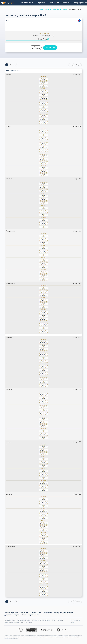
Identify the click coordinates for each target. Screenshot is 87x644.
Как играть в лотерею (24, 620)
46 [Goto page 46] (16, 602)
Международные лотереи (63, 613)
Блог (24, 615)
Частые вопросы (10, 620)
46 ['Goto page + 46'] (16, 65)
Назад (71, 65)
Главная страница (45, 9)
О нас (54, 620)
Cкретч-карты (34, 615)
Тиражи (17, 615)
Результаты (57, 9)
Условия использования (12, 622)
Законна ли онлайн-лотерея (41, 620)
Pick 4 (65, 9)
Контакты (60, 620)
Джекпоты (8, 615)
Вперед (78, 65)
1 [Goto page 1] (7, 65)
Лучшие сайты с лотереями (60, 3)
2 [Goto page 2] (10, 65)
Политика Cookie (27, 622)
